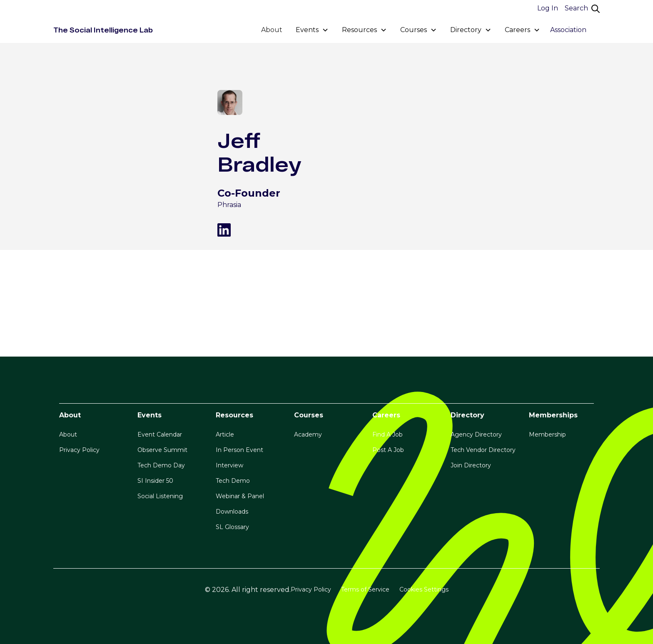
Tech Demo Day (161, 465)
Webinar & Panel (240, 496)
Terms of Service (365, 589)
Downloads (232, 512)
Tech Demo (233, 481)
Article (225, 434)
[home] (103, 30)
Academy (308, 434)
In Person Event (239, 450)
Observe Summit (162, 450)
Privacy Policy (79, 450)
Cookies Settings (424, 589)
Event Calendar (160, 434)
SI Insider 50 (155, 481)
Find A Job (388, 434)
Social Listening (160, 496)
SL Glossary (232, 527)
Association (568, 30)
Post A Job (388, 450)
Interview (229, 465)
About (272, 30)
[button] (312, 30)
